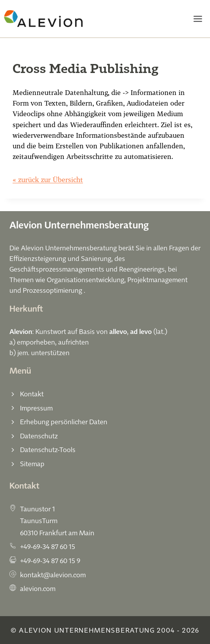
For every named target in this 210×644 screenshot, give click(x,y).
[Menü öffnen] (198, 19)
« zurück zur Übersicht (48, 180)
